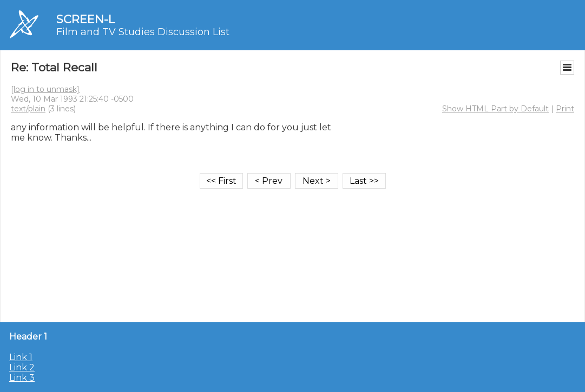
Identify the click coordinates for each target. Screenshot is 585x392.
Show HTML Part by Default (495, 109)
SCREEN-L (86, 19)
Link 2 (22, 367)
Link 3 (22, 378)
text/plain (28, 109)
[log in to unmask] (45, 89)
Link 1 (21, 357)
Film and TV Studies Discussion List (143, 32)
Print (565, 109)
